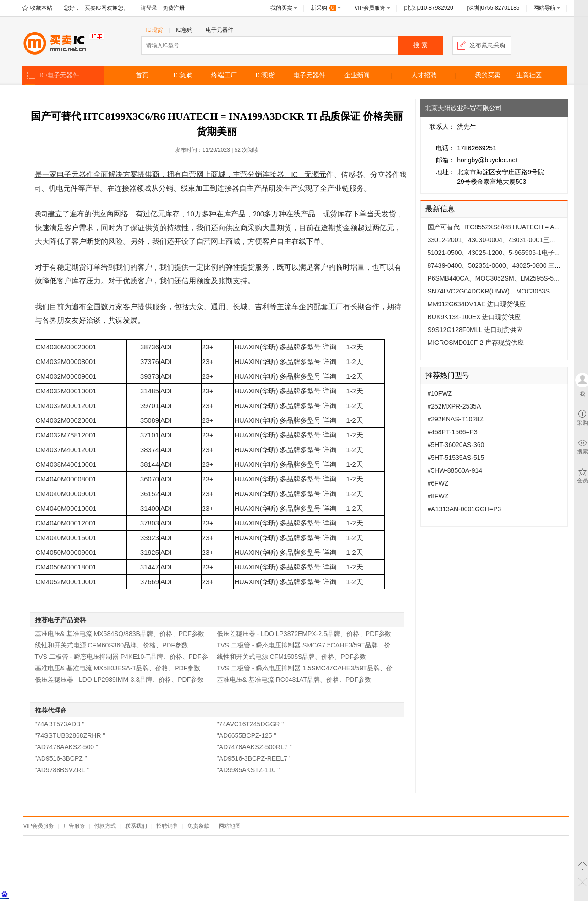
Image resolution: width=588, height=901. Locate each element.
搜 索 (421, 45)
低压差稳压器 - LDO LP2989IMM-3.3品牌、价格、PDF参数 (119, 680)
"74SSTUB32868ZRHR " (70, 735)
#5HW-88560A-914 (455, 470)
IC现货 (154, 30)
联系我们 (136, 826)
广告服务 (74, 826)
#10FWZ (440, 393)
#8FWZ (438, 496)
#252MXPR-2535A (454, 406)
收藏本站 (41, 8)
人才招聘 (424, 75)
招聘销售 (167, 826)
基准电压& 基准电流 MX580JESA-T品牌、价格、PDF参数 (118, 668)
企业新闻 (357, 75)
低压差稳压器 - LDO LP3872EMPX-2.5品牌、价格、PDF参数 (304, 634)
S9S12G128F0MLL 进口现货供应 (475, 330)
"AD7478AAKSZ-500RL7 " (254, 747)
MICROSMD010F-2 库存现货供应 (476, 343)
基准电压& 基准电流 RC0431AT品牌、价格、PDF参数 (294, 680)
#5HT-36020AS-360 (456, 445)
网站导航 (544, 8)
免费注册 (174, 8)
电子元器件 (220, 30)
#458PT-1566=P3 (453, 432)
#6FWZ (438, 483)
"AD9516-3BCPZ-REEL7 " (254, 758)
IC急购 (184, 30)
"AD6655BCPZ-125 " (247, 735)
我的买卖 (281, 8)
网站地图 (230, 826)
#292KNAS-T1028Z (456, 419)
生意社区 (529, 75)
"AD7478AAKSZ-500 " (66, 747)
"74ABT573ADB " (60, 724)
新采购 (324, 8)
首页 (142, 75)
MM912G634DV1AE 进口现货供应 (477, 304)
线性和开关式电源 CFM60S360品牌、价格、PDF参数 (111, 645)
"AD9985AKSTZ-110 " (248, 770)
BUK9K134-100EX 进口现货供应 (474, 317)
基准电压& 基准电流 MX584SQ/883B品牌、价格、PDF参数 (120, 634)
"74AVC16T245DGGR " (250, 724)
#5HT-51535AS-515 (456, 458)
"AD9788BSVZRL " (62, 770)
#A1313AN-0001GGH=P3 (464, 509)
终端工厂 (224, 75)
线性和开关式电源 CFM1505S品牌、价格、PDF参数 (292, 657)
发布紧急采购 (487, 45)
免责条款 (198, 826)
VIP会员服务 (370, 8)
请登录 (149, 8)
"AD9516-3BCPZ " (61, 758)
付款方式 (105, 826)
